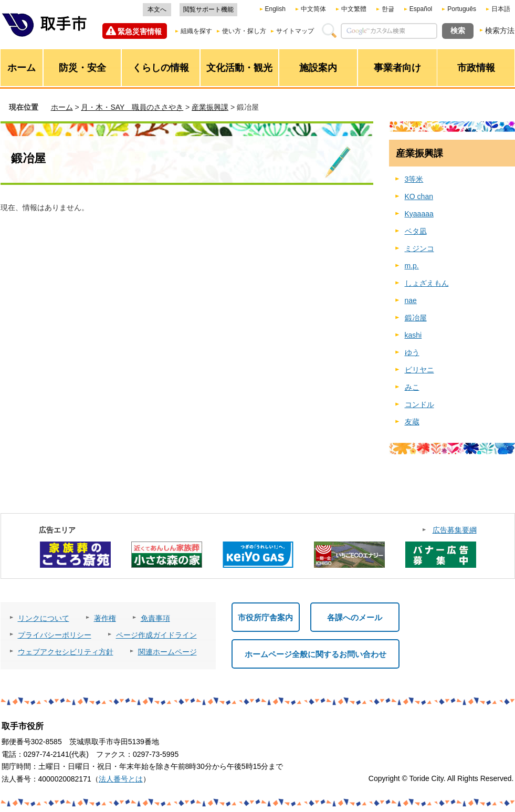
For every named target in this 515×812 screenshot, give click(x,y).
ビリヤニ (419, 370)
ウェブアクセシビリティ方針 (66, 652)
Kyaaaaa (419, 214)
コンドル (419, 404)
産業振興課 (210, 107)
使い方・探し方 (244, 31)
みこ (412, 387)
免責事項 (155, 618)
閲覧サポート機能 (208, 9)
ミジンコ (419, 248)
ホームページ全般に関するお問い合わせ (316, 654)
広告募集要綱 (455, 530)
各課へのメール (355, 617)
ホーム (62, 107)
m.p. (412, 266)
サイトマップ (295, 31)
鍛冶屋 (416, 318)
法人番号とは (121, 779)
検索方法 (500, 30)
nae (411, 300)
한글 (388, 9)
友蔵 (412, 422)
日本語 (501, 9)
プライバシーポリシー (55, 635)
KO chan (419, 196)
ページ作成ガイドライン (156, 635)
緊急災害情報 (140, 32)
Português (462, 9)
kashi (413, 335)
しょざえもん (427, 283)
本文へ (157, 9)
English (275, 9)
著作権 (105, 618)
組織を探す (196, 31)
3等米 (414, 179)
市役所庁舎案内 (265, 617)
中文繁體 (354, 9)
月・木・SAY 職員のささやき (132, 107)
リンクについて (44, 618)
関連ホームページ (167, 652)
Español (421, 9)
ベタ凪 (416, 231)
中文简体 (313, 9)
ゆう (412, 352)
